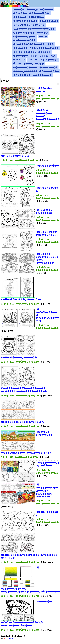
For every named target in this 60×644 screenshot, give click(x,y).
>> (13, 639)
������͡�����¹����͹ (6, 8)
